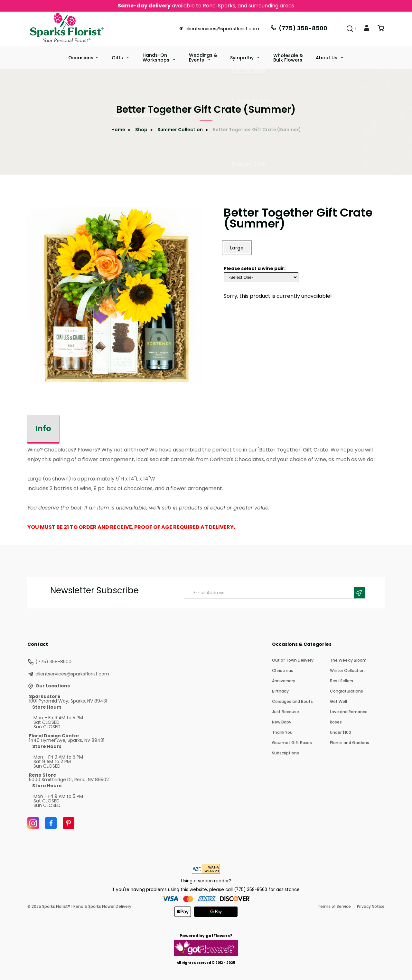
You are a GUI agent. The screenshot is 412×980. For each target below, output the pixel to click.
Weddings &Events (203, 58)
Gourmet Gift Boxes (292, 743)
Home (118, 130)
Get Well (338, 701)
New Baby (282, 722)
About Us (327, 58)
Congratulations (346, 691)
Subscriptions (286, 753)
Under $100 (341, 732)
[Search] (350, 29)
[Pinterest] (69, 823)
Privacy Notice (371, 906)
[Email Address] (270, 593)
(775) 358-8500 (299, 28)
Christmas (283, 670)
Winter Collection (347, 670)
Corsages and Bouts (292, 701)
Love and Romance (349, 712)
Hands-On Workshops (157, 58)
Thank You (282, 732)
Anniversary (284, 681)
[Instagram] (33, 823)
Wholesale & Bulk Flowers (288, 58)
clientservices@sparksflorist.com (219, 29)
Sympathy (243, 58)
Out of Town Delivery (293, 660)
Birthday (280, 691)
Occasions (81, 58)
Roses (336, 722)
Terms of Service (334, 906)
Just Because (286, 712)
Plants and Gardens (350, 743)
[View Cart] (381, 29)
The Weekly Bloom (348, 660)
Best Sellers (342, 681)
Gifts (118, 58)
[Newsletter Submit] (360, 593)
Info (43, 428)
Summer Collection (180, 130)
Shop (141, 130)
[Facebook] (51, 823)
